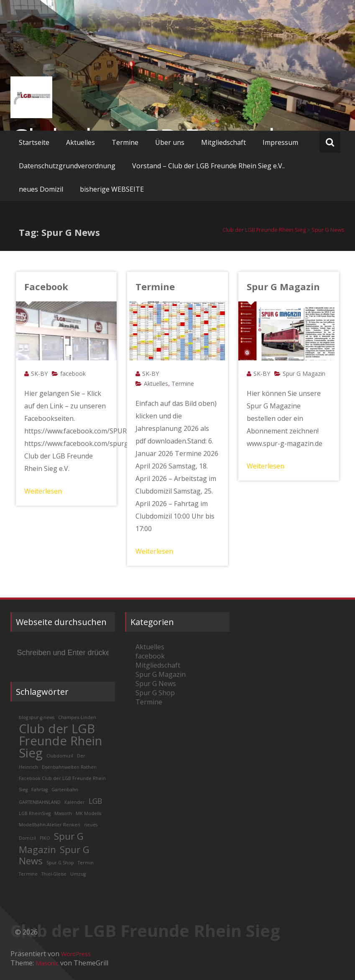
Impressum (280, 142)
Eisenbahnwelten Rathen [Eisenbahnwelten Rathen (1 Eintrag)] (69, 767)
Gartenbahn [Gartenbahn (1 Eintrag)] (65, 790)
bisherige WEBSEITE (112, 189)
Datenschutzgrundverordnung (67, 166)
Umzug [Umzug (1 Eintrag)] (78, 874)
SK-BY (39, 374)
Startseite (34, 142)
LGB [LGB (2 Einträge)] (95, 801)
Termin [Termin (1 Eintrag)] (86, 863)
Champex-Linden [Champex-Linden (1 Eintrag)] (77, 717)
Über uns (170, 142)
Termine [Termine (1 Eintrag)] (28, 874)
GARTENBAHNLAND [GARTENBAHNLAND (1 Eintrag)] (40, 802)
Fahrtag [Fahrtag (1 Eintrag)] (40, 790)
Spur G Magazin (283, 286)
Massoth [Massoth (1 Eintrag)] (63, 813)
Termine (125, 142)
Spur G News (156, 684)
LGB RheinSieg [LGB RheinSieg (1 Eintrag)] (35, 813)
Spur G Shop (155, 693)
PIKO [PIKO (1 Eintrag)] (45, 838)
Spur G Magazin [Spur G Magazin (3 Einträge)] (51, 843)
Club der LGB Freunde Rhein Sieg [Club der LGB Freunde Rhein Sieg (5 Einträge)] (60, 741)
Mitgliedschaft (223, 142)
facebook (73, 374)
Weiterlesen (43, 491)
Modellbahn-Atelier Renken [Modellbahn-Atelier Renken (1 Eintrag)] (50, 825)
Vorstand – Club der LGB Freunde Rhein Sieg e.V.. (208, 166)
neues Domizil (41, 189)
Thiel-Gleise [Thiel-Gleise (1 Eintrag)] (54, 874)
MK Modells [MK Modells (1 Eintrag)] (88, 813)
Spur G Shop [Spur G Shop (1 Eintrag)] (60, 863)
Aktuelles (80, 142)
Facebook (46, 286)
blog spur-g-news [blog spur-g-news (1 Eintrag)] (37, 717)
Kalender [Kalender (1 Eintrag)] (75, 802)
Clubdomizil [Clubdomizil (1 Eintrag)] (60, 756)
